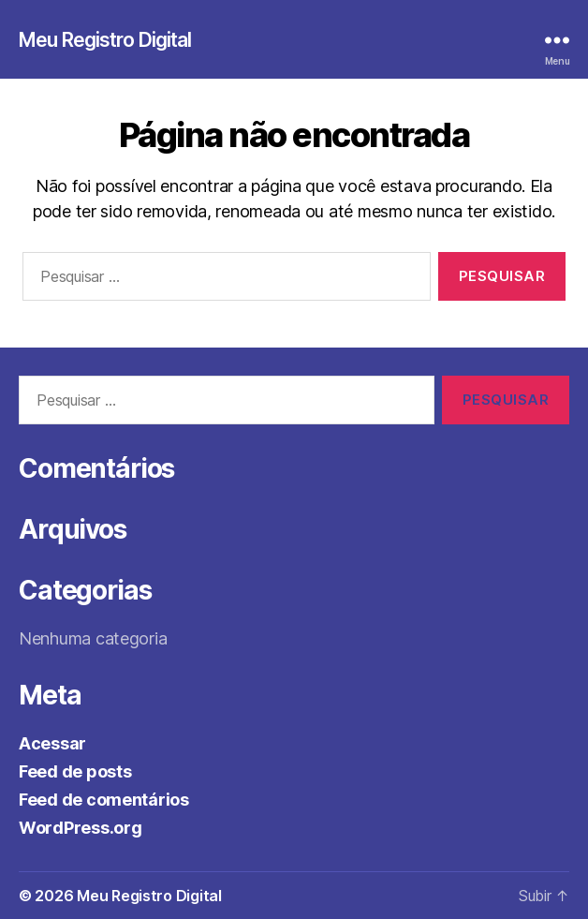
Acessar (52, 743)
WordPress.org (81, 828)
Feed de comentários (104, 800)
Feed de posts (75, 771)
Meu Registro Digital (105, 40)
